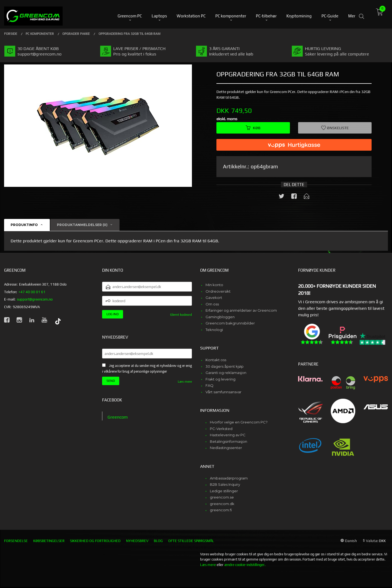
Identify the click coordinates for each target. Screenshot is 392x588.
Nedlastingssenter (226, 448)
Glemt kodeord (181, 315)
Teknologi (214, 330)
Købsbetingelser (49, 541)
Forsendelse (16, 541)
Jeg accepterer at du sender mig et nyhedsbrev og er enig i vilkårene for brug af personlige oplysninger (147, 369)
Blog (158, 541)
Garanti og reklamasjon (226, 373)
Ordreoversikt (218, 291)
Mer (352, 14)
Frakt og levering (220, 379)
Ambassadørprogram (229, 478)
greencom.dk (222, 504)
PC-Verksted (221, 429)
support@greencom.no (35, 299)
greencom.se (222, 497)
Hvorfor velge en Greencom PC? (239, 422)
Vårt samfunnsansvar (223, 392)
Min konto (214, 285)
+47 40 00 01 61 (32, 292)
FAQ (209, 385)
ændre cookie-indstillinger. (245, 565)
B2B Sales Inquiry (225, 484)
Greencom (118, 417)
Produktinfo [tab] (24, 225)
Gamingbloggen (220, 317)
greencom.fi (221, 510)
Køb (253, 128)
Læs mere (185, 382)
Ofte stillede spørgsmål (191, 541)
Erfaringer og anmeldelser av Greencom (241, 310)
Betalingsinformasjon (229, 441)
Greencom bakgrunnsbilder (230, 323)
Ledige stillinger (224, 491)
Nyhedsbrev (137, 541)
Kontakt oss (216, 360)
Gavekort (214, 298)
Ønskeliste (335, 128)
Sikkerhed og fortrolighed (95, 541)
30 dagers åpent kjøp (225, 366)
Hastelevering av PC (228, 435)
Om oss (212, 304)
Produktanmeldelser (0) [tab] (82, 225)
